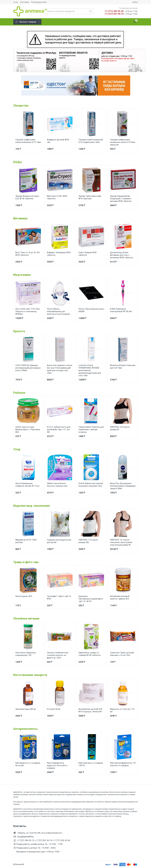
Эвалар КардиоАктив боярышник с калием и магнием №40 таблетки (121, 199)
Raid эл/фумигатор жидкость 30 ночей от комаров (57, 765)
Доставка (25, 2)
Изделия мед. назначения (32, 506)
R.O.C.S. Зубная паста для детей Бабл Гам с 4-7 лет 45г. (59, 430)
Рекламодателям (39, 2)
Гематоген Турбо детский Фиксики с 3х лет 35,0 (122, 654)
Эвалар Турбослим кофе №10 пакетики (90, 197)
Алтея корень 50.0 (24, 596)
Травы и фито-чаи (26, 562)
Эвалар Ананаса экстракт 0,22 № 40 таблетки (27, 197)
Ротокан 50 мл (54, 709)
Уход (17, 449)
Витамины (20, 218)
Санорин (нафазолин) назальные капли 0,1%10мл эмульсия (123, 142)
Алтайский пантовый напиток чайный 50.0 (120, 597)
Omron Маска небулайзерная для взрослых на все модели (58, 311)
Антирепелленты (25, 729)
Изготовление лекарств (30, 675)
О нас (16, 2)
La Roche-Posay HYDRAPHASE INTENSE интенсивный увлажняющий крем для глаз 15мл (90, 370)
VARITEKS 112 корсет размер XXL (88, 541)
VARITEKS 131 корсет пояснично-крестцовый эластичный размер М (121, 542)
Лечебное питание (26, 619)
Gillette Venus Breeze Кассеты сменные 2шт (57, 485)
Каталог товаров (28, 22)
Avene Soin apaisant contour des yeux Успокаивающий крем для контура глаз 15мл (60, 369)
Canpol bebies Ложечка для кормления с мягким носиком (91, 430)
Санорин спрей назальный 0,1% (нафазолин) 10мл (91, 141)
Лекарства (21, 106)
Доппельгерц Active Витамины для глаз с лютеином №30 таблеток (122, 255)
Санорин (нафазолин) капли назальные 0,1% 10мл (28, 141)
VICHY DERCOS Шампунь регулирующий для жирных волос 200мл (28, 368)
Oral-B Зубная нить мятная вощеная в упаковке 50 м (91, 485)
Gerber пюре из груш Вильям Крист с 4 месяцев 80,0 (28, 430)
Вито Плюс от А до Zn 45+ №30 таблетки (28, 254)
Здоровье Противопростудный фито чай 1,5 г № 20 (91, 599)
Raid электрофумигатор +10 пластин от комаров (123, 764)
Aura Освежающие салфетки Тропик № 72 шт (27, 485)
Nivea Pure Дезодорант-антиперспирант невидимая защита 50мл (123, 486)
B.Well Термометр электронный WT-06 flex (121, 310)
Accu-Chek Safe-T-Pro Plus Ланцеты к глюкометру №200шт (28, 311)
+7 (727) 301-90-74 (114, 14)
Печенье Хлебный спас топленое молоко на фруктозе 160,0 (58, 655)
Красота (19, 331)
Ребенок (19, 393)
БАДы (18, 162)
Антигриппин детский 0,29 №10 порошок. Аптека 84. (90, 710)
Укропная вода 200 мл (26, 709)
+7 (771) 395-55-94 (114, 11)
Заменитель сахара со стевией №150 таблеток (90, 654)
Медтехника (22, 275)
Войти (135, 2)
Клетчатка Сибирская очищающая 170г (26, 654)
